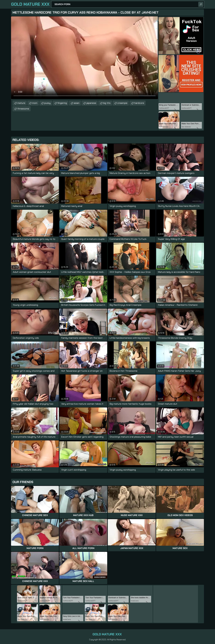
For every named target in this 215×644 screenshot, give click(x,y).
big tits (107, 103)
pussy (47, 103)
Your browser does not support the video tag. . (85, 58)
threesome (23, 109)
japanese (91, 103)
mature (21, 103)
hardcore (139, 103)
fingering (62, 103)
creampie (122, 103)
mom (35, 103)
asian (77, 103)
